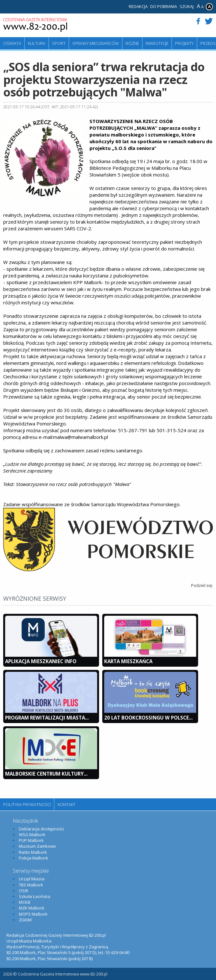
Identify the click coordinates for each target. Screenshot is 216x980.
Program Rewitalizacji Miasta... (47, 718)
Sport (59, 43)
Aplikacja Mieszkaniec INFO (41, 661)
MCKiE (25, 902)
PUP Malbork (31, 840)
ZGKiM (25, 920)
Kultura (37, 43)
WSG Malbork (32, 835)
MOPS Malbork (33, 914)
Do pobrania (164, 6)
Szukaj (187, 6)
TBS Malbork (31, 885)
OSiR (23, 891)
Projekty (184, 43)
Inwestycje (157, 43)
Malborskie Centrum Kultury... (46, 774)
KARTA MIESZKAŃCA (128, 661)
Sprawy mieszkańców (96, 43)
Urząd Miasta (32, 879)
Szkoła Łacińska (35, 896)
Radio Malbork (33, 852)
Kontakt (66, 804)
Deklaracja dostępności (41, 829)
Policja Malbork (34, 858)
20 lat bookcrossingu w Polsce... (148, 718)
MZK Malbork (32, 908)
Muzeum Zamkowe (37, 846)
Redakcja (138, 6)
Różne (132, 43)
